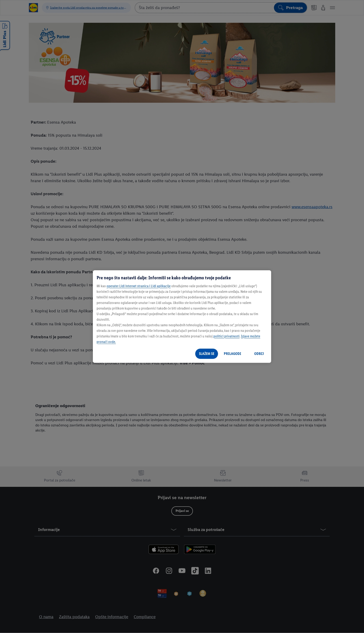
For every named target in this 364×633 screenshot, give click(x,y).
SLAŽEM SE (207, 354)
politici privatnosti (226, 336)
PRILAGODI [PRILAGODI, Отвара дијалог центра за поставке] (232, 354)
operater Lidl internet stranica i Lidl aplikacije (139, 286)
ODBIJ (259, 354)
